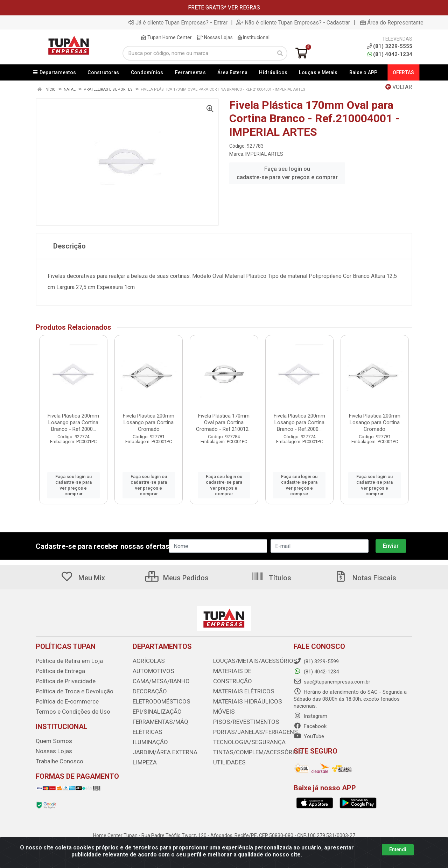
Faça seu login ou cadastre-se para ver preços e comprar (287, 173)
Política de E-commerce (63, 700)
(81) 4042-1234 (390, 54)
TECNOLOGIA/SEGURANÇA (244, 729)
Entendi (398, 849)
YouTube (309, 736)
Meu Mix (83, 578)
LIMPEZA (143, 759)
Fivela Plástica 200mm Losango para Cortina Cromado (149, 422)
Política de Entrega (57, 671)
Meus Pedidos (177, 578)
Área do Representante (392, 22)
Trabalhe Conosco (57, 758)
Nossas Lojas (215, 37)
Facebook (310, 726)
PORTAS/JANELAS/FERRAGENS (250, 720)
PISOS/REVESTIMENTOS (241, 710)
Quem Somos (52, 739)
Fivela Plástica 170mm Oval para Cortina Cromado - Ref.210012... (224, 422)
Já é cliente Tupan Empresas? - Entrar (178, 22)
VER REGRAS (244, 8)
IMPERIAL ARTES (264, 154)
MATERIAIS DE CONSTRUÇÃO (247, 671)
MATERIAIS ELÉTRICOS (240, 680)
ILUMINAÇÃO (148, 739)
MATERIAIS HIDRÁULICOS (243, 690)
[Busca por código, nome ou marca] (198, 53)
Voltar (399, 87)
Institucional (254, 37)
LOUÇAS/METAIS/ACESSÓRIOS (249, 661)
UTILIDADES (227, 749)
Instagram (310, 716)
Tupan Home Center (166, 37)
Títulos (271, 578)
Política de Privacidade (61, 680)
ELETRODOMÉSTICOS (157, 700)
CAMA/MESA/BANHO (157, 680)
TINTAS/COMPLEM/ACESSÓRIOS (251, 739)
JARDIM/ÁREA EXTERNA (161, 749)
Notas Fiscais (365, 578)
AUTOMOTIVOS (150, 671)
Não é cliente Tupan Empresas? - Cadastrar (293, 22)
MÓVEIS (222, 700)
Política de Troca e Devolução (70, 690)
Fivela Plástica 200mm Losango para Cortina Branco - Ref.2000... (73, 422)
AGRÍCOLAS (147, 661)
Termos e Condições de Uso (69, 710)
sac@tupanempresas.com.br (332, 682)
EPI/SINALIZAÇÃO (154, 710)
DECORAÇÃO (148, 690)
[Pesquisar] (280, 53)
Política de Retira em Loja (65, 661)
